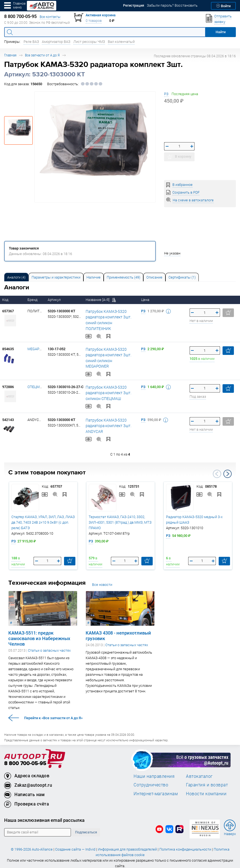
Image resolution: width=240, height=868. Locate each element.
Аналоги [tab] (16, 277)
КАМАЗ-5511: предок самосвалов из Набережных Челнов (39, 633)
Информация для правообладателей (127, 844)
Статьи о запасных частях (49, 645)
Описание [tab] (154, 277)
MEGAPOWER (38, 349)
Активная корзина (101, 15)
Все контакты (50, 17)
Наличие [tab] (94, 277)
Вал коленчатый (121, 42)
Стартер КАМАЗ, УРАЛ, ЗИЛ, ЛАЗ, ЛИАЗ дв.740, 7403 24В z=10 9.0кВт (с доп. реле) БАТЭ (43, 517)
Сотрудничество (151, 780)
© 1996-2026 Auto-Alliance (32, 844)
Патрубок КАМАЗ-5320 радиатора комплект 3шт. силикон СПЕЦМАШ (107, 388)
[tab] (16, 277)
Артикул (55, 300)
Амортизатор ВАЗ (56, 42)
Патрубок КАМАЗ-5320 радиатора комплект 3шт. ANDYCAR (107, 421)
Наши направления (154, 771)
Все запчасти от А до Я (42, 55)
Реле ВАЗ (31, 42)
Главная (10, 55)
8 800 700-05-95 (25, 759)
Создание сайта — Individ (75, 844)
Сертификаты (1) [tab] (182, 277)
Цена (146, 300)
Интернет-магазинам (156, 789)
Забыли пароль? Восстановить (172, 5)
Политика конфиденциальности (185, 844)
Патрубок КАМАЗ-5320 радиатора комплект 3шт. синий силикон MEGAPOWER (109, 355)
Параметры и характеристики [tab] (56, 277)
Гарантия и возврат (207, 780)
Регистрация (134, 5)
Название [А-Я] (101, 300)
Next (228, 469)
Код (6, 300)
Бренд (33, 300)
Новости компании (206, 789)
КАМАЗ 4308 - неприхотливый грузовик (118, 631)
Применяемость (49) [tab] (123, 277)
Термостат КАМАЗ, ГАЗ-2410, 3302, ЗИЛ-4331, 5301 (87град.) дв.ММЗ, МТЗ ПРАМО (120, 517)
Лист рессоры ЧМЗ (89, 42)
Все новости (102, 580)
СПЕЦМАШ (36, 382)
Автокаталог (199, 771)
